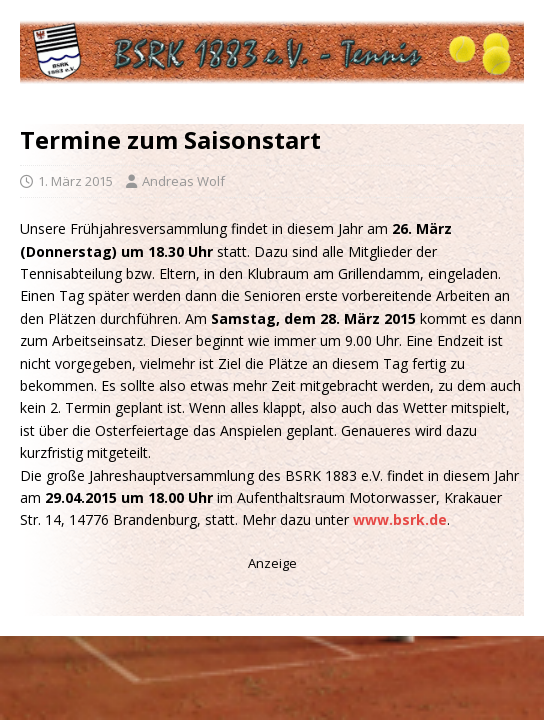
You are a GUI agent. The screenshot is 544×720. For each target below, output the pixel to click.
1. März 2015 (75, 181)
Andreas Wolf (183, 181)
